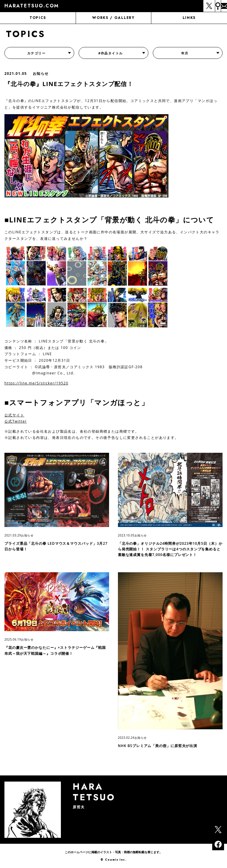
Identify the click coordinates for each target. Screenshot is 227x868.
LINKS (189, 18)
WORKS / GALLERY (113, 18)
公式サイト (14, 415)
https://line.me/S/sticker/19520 (36, 383)
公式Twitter (16, 421)
